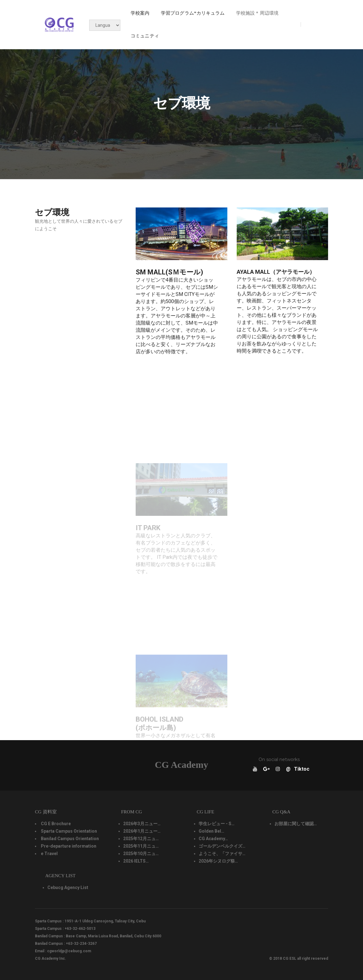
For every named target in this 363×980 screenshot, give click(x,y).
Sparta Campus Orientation (69, 831)
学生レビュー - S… (217, 824)
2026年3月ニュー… (142, 824)
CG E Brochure (56, 824)
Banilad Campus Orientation (70, 839)
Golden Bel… (211, 831)
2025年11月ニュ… (141, 846)
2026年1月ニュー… (142, 831)
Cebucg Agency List (68, 888)
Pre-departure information (69, 846)
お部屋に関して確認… (296, 824)
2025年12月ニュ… (141, 839)
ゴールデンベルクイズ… (222, 846)
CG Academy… (213, 839)
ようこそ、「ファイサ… (222, 854)
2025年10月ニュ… (141, 854)
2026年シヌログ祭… (218, 861)
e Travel (49, 854)
